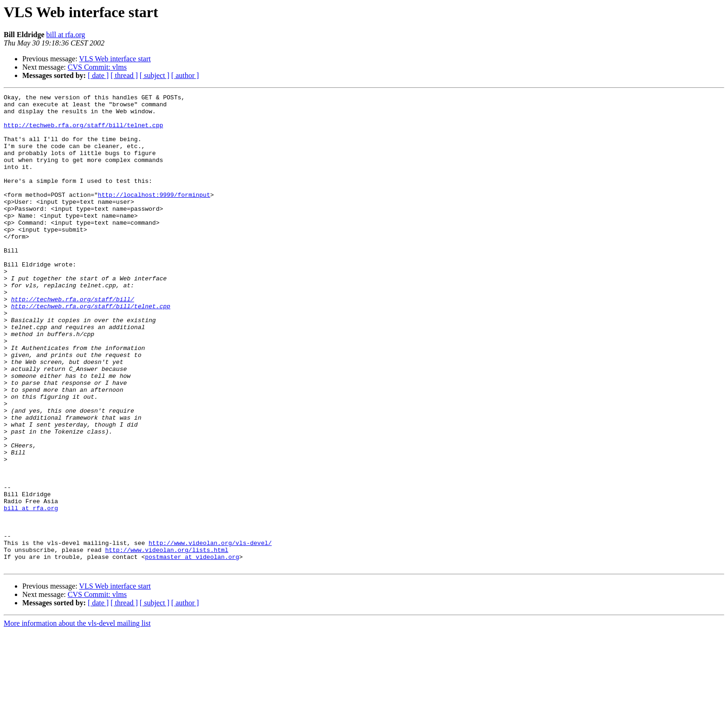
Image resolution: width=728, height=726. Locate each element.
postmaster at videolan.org (192, 650)
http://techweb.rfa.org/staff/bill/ (73, 341)
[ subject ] (155, 75)
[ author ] (185, 75)
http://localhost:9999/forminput (154, 215)
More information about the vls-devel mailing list (77, 718)
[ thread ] (124, 75)
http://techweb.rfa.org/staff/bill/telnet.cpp (83, 132)
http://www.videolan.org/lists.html (166, 642)
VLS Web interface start (115, 59)
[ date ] (98, 75)
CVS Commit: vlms (97, 67)
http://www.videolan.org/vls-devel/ (210, 633)
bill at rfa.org (66, 35)
